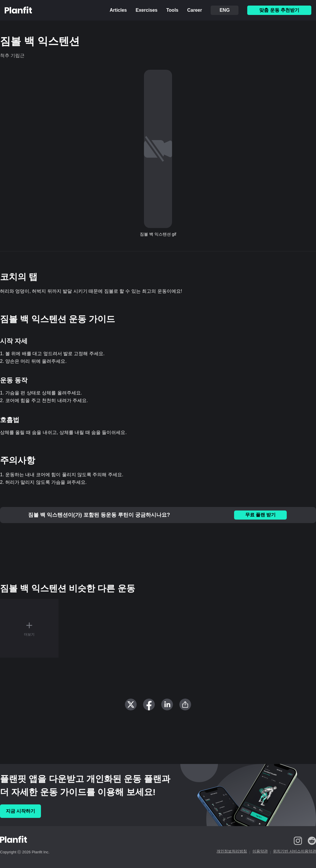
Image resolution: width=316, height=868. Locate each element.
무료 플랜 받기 (261, 515)
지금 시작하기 (20, 811)
